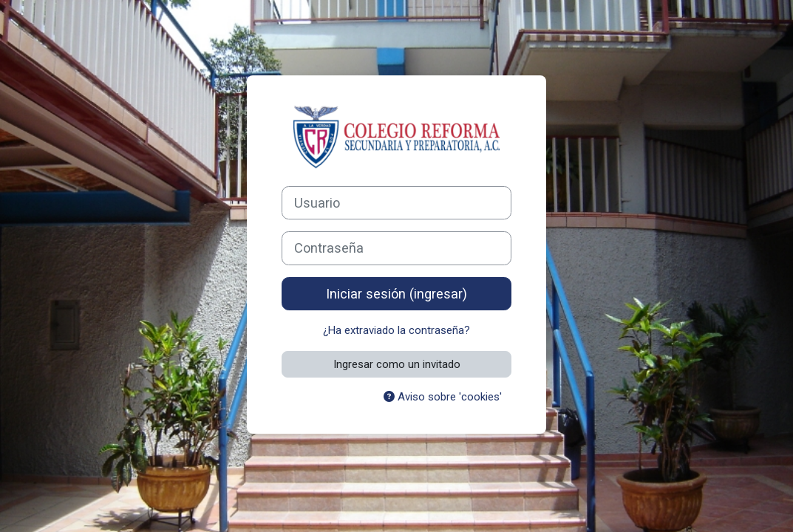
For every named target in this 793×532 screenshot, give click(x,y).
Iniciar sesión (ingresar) (396, 294)
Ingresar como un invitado (397, 364)
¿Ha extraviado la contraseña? (396, 330)
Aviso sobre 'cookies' (443, 397)
